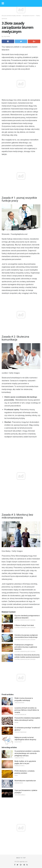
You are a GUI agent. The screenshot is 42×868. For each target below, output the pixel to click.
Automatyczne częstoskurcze (25, 781)
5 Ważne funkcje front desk (24, 625)
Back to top (21, 858)
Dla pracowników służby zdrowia (11, 16)
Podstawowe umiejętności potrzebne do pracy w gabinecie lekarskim (26, 647)
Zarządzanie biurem (29, 16)
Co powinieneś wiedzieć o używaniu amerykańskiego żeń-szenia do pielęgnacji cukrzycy (27, 753)
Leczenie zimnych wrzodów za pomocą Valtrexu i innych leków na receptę (27, 710)
